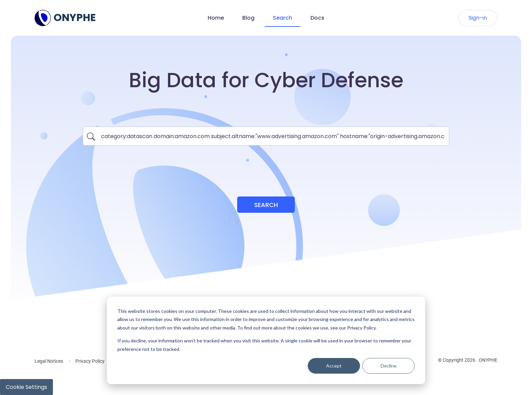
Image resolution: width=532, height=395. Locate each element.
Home (216, 18)
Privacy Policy (90, 361)
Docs (317, 18)
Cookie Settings (26, 387)
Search (282, 18)
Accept (334, 366)
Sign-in (478, 18)
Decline (389, 366)
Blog (248, 18)
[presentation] (266, 167)
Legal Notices (49, 361)
